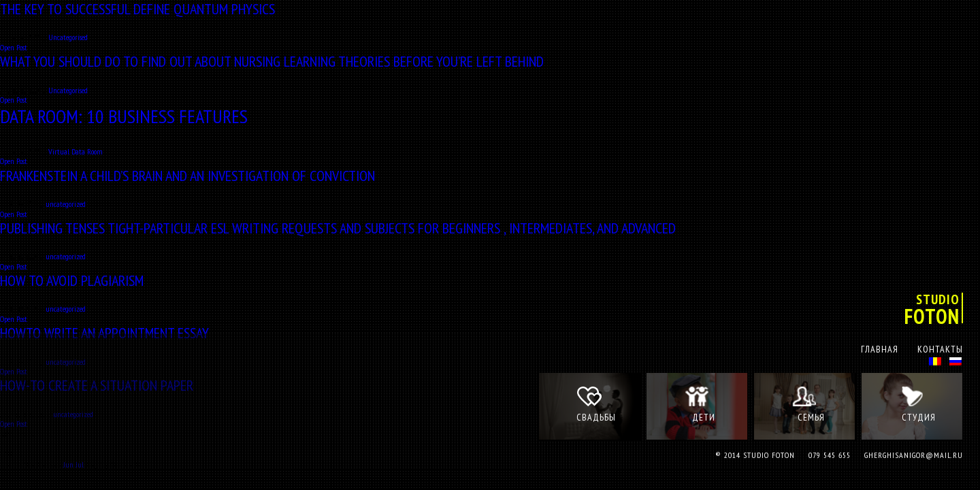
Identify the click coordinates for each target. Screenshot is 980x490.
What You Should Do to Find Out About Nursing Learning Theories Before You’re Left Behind (272, 61)
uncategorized (66, 204)
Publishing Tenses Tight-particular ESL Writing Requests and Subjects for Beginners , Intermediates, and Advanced (338, 228)
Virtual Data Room (76, 151)
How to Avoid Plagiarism (72, 280)
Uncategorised (68, 37)
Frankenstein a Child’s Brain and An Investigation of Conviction (187, 176)
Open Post (14, 47)
